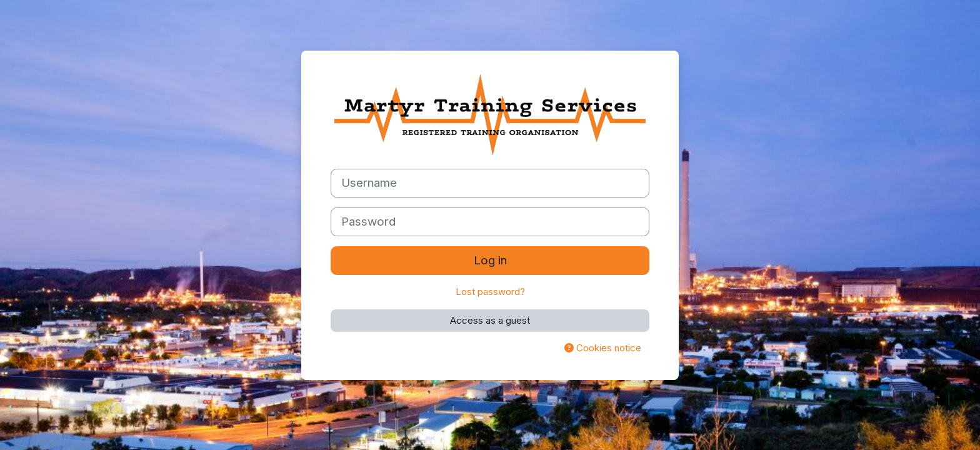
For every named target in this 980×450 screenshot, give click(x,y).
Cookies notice (603, 348)
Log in (490, 260)
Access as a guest (490, 320)
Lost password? (490, 292)
